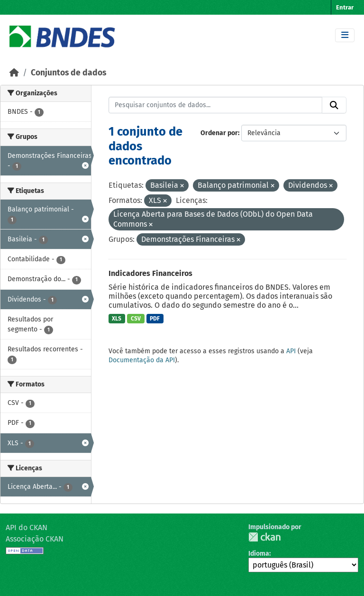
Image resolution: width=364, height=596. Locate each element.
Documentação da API (142, 360)
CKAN (264, 537)
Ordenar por (219, 133)
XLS (117, 319)
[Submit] (334, 105)
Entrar (345, 7)
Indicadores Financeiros (150, 273)
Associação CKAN (35, 539)
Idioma (259, 554)
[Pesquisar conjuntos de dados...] (216, 105)
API (291, 351)
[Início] (14, 73)
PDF (155, 319)
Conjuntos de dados (68, 73)
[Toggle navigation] (345, 35)
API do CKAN (27, 527)
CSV (136, 319)
